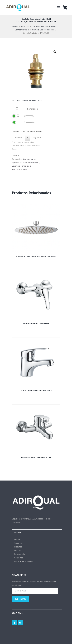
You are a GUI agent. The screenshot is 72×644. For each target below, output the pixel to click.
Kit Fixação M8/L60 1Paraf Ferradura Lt (37, 22)
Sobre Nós (19, 543)
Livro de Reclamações (24, 562)
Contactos (19, 558)
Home (15, 27)
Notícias (18, 551)
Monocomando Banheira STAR (36, 458)
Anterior (19, 138)
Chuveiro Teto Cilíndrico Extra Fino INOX (36, 257)
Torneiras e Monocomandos (44, 27)
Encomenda (20, 554)
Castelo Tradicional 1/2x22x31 (36, 19)
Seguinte (37, 138)
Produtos (25, 27)
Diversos (16, 166)
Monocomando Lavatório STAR (36, 391)
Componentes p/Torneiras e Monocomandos (34, 30)
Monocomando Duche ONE (36, 324)
